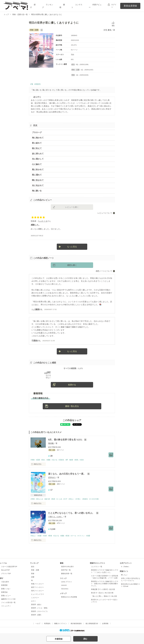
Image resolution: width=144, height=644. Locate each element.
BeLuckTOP (5, 570)
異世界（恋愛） (37, 615)
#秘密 (71, 460)
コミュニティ (6, 606)
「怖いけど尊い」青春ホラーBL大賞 (104, 596)
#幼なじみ (39, 499)
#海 (32, 84)
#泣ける (54, 460)
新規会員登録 (130, 6)
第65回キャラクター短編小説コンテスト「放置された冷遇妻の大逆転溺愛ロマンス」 (105, 584)
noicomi (64, 585)
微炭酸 (51, 443)
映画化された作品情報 (69, 597)
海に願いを (37, 191)
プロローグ (37, 132)
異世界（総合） (37, 605)
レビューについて (105, 213)
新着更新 (4, 585)
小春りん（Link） (55, 517)
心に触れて (37, 164)
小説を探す (5, 582)
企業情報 (105, 623)
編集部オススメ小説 (8, 599)
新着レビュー (6, 596)
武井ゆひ (52, 477)
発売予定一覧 (66, 570)
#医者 (67, 536)
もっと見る (72, 247)
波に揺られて (38, 154)
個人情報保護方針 (92, 623)
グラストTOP (6, 574)
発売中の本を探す (67, 567)
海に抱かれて (38, 138)
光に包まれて (38, 185)
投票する (72, 385)
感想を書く (72, 265)
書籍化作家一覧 (67, 574)
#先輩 (45, 536)
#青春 (33, 460)
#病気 (76, 460)
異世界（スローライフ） (40, 611)
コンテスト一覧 (97, 567)
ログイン (114, 6)
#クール (73, 536)
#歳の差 (47, 499)
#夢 (67, 460)
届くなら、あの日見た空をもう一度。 (67, 474)
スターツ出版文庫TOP (9, 567)
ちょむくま (43, 221)
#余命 (82, 460)
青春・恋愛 (35, 570)
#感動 (48, 460)
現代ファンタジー (37, 591)
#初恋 (53, 499)
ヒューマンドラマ (37, 594)
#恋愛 (38, 460)
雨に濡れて (37, 175)
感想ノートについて (104, 271)
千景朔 (34, 341)
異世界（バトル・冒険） (40, 608)
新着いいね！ (6, 589)
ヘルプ (38, 623)
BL (32, 580)
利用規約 (47, 623)
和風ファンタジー (37, 584)
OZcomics (65, 589)
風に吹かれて (38, 170)
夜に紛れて (37, 143)
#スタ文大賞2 (94, 499)
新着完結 (4, 592)
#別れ (43, 460)
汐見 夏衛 (107, 30)
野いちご (124, 575)
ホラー (33, 601)
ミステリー (35, 598)
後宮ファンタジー (37, 587)
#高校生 (38, 84)
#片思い (78, 499)
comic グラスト (67, 582)
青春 (33, 574)
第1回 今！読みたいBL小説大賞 (102, 593)
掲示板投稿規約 (76, 623)
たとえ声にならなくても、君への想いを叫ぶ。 (72, 513)
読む (85, 639)
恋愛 (33, 577)
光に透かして (38, 159)
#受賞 (33, 499)
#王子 (65, 499)
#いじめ (59, 499)
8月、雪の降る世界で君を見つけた (66, 440)
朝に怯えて (37, 148)
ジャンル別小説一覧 (8, 602)
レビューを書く (72, 207)
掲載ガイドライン (61, 623)
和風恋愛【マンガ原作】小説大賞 (103, 589)
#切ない (71, 499)
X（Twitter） (126, 567)
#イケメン (81, 536)
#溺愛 (88, 536)
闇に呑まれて (38, 180)
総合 (33, 567)
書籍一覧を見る (72, 406)
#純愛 (39, 536)
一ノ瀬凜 (35, 309)
